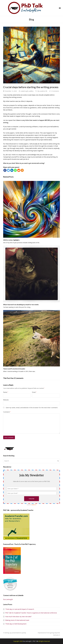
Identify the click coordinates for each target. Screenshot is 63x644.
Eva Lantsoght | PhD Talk (31, 641)
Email (34, 392)
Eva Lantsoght (8, 599)
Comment (7, 412)
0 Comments (55, 91)
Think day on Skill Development (15, 624)
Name (6, 392)
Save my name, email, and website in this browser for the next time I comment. (32, 408)
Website (6, 400)
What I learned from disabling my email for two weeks (21, 305)
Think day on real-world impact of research (19, 609)
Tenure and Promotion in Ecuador (14, 369)
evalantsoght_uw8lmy (27, 91)
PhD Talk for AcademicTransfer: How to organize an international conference (30, 613)
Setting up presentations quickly (15, 633)
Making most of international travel (16, 620)
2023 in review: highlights (11, 240)
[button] (60, 8)
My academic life (42, 91)
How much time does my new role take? (17, 617)
